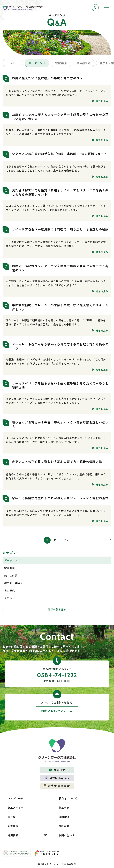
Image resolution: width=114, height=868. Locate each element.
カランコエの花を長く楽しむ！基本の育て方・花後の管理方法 (57, 462)
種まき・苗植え (13, 583)
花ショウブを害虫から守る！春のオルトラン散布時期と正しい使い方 (60, 425)
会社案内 (64, 826)
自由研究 (10, 590)
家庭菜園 (61, 63)
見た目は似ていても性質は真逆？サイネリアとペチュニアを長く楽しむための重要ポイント (60, 192)
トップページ (16, 798)
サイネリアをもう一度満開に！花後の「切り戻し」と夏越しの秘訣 (60, 229)
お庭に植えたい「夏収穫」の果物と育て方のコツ (47, 78)
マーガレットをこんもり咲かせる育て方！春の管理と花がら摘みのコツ (60, 346)
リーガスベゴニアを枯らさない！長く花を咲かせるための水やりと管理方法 (60, 385)
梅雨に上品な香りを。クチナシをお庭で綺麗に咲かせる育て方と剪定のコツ (60, 268)
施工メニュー (16, 808)
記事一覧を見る (57, 609)
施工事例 (64, 808)
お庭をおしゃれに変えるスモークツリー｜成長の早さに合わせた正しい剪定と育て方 (60, 117)
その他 (8, 598)
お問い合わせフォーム (57, 711)
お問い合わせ (67, 835)
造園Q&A (64, 817)
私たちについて (68, 798)
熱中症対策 (84, 63)
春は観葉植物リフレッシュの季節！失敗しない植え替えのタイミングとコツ (60, 307)
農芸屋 (12, 817)
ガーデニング (37, 63)
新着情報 (13, 826)
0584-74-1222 (57, 675)
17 (67, 540)
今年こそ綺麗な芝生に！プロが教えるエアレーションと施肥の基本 (60, 498)
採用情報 (13, 835)
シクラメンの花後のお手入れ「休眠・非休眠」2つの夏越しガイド (59, 154)
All (13, 63)
